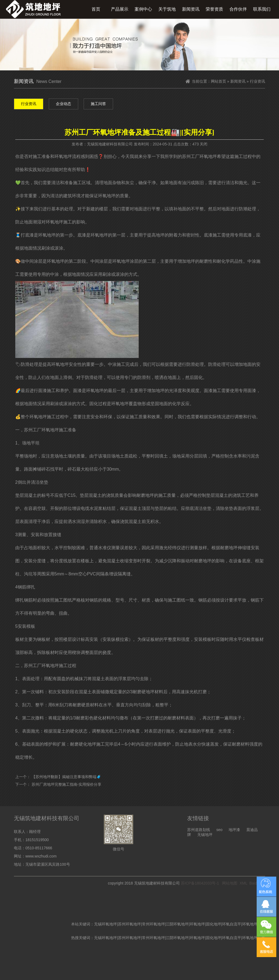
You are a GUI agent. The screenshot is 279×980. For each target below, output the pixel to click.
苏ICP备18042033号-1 (200, 883)
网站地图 (230, 883)
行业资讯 (29, 104)
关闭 (204, 144)
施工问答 (98, 104)
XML (243, 883)
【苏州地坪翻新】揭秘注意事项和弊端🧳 (66, 777)
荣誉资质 (214, 9)
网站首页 (219, 81)
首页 (96, 9)
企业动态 (63, 104)
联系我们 (262, 9)
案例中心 (143, 9)
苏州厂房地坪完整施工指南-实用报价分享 (67, 784)
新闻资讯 (191, 9)
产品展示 (120, 9)
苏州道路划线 (199, 830)
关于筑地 (167, 9)
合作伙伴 (238, 9)
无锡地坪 (205, 835)
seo (219, 830)
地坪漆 (234, 830)
